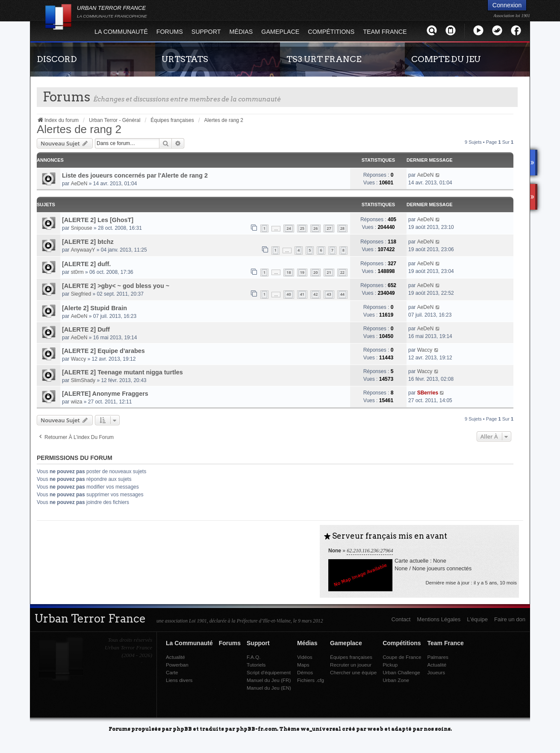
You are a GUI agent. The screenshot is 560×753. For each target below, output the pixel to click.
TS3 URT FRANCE (324, 59)
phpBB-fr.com (256, 728)
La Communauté (121, 32)
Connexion (507, 5)
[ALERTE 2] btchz (88, 242)
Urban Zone (396, 680)
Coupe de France (402, 657)
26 (315, 228)
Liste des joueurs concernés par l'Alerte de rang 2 (135, 175)
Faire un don (510, 619)
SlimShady (83, 380)
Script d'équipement (269, 672)
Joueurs (436, 672)
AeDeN (79, 184)
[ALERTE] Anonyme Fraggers (105, 394)
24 (289, 228)
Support (206, 32)
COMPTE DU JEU (446, 59)
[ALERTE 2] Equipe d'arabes (103, 351)
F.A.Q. (253, 657)
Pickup (390, 665)
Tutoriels (256, 665)
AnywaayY (83, 250)
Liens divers (179, 680)
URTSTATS (185, 59)
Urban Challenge (401, 672)
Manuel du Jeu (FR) (269, 680)
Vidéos (305, 657)
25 (302, 228)
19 (302, 272)
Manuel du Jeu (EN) (269, 688)
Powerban (177, 665)
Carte (172, 672)
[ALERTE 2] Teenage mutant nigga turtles (122, 372)
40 (289, 294)
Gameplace (280, 32)
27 (329, 228)
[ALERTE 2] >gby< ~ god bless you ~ (116, 286)
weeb (375, 728)
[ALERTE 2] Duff (86, 329)
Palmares (438, 657)
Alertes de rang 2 (79, 129)
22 (342, 272)
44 (342, 294)
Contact (401, 619)
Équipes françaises (351, 657)
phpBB (182, 728)
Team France (385, 32)
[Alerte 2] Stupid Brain (94, 308)
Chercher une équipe (353, 672)
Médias (241, 32)
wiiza (77, 402)
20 (315, 272)
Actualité (175, 657)
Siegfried (81, 294)
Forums (170, 32)
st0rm (77, 272)
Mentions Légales (439, 619)
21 (329, 272)
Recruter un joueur (351, 665)
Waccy (79, 359)
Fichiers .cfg (311, 680)
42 (315, 294)
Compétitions (331, 32)
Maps (303, 665)
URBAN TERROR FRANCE (112, 12)
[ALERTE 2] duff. (86, 264)
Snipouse (82, 228)
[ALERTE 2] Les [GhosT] (98, 220)
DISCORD (57, 59)
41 (302, 294)
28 (342, 228)
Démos (305, 672)
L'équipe (477, 619)
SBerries (428, 393)
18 (289, 272)
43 (329, 294)
